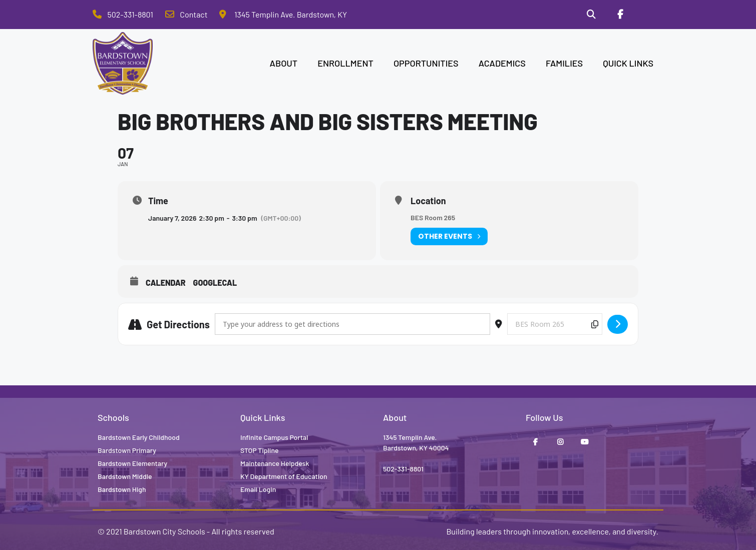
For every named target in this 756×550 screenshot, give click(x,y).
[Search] (591, 15)
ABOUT (284, 63)
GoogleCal (215, 283)
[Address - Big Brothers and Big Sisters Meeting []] (352, 324)
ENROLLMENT (345, 63)
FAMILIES (564, 63)
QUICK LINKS (628, 63)
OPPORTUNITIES (426, 63)
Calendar (166, 283)
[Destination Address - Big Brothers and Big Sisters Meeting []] (555, 324)
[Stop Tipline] (649, 15)
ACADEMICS (502, 63)
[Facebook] (620, 15)
